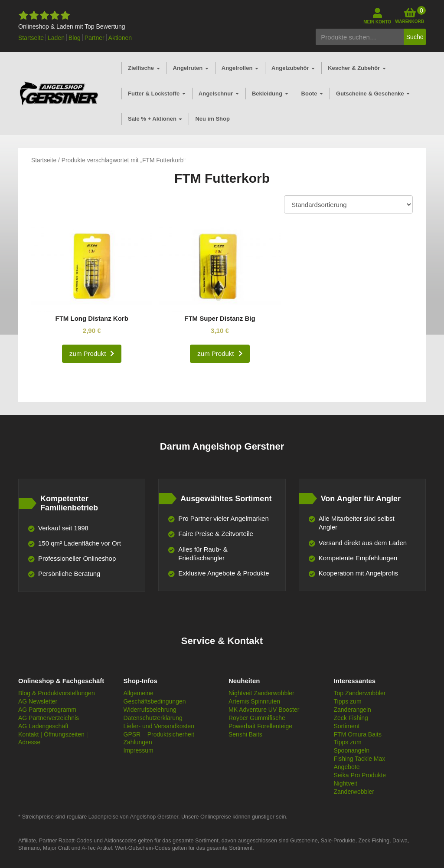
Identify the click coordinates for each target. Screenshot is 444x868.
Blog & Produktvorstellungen (57, 693)
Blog (75, 38)
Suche (415, 37)
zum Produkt (88, 353)
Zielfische (144, 68)
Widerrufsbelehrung (150, 710)
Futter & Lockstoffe (157, 94)
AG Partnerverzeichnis (49, 718)
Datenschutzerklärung (153, 718)
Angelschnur (219, 94)
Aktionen (120, 38)
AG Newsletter (38, 701)
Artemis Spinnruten (254, 701)
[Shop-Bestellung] (348, 204)
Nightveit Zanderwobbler (261, 693)
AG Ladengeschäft (43, 726)
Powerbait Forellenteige (260, 726)
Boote (312, 94)
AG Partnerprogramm (47, 710)
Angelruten (191, 68)
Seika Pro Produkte (360, 775)
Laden (56, 38)
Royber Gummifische (257, 718)
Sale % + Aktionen (155, 119)
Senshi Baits (245, 734)
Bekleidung (270, 94)
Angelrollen (240, 68)
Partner (95, 38)
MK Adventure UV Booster (264, 710)
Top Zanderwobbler (360, 693)
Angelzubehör (293, 68)
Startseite (31, 38)
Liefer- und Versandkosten (159, 726)
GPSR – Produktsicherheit (159, 734)
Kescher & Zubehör (357, 68)
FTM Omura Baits (358, 734)
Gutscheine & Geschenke (373, 94)
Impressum (139, 750)
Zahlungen (138, 742)
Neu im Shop (212, 119)
